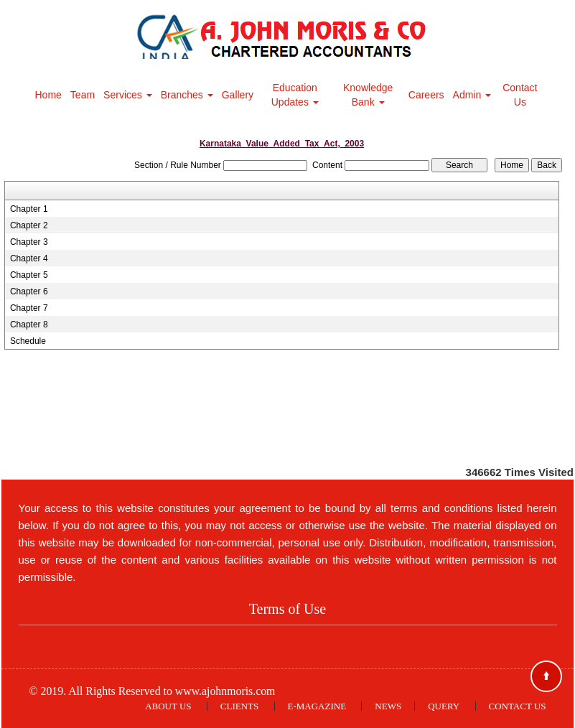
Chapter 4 (29, 258)
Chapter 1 (29, 209)
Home (48, 95)
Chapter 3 (29, 242)
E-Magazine (317, 706)
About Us (168, 706)
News (388, 706)
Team (83, 95)
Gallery (238, 95)
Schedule (28, 341)
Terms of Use (287, 609)
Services (128, 95)
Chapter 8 (29, 325)
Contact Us (520, 95)
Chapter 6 (29, 291)
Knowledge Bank (368, 95)
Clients (239, 706)
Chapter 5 (29, 275)
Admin (472, 95)
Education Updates (295, 95)
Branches (187, 95)
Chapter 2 (29, 225)
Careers (426, 95)
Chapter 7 (29, 308)
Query (444, 706)
